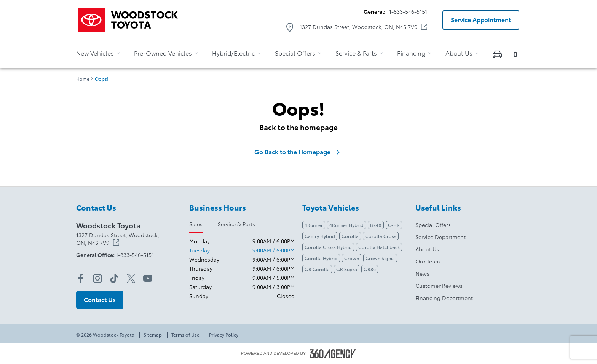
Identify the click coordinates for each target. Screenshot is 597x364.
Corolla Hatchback (379, 247)
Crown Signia (380, 258)
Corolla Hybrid (321, 258)
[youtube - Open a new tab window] (148, 278)
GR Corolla (317, 269)
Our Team (428, 261)
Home (83, 79)
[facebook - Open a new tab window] (81, 278)
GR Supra (347, 269)
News (422, 273)
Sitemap (153, 335)
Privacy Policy (224, 335)
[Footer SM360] (333, 354)
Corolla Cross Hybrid (328, 247)
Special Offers (433, 225)
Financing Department (444, 298)
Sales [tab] (196, 224)
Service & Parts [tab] (236, 224)
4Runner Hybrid (346, 225)
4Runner (314, 225)
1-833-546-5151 (408, 11)
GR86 (370, 269)
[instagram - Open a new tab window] (97, 278)
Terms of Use (185, 335)
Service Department (441, 237)
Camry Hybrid (320, 236)
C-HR (394, 225)
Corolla (350, 236)
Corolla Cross (381, 236)
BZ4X (376, 225)
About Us (427, 249)
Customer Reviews (439, 286)
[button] (481, 20)
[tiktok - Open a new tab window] (114, 278)
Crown (352, 258)
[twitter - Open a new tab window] (131, 278)
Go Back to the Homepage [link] (298, 152)
